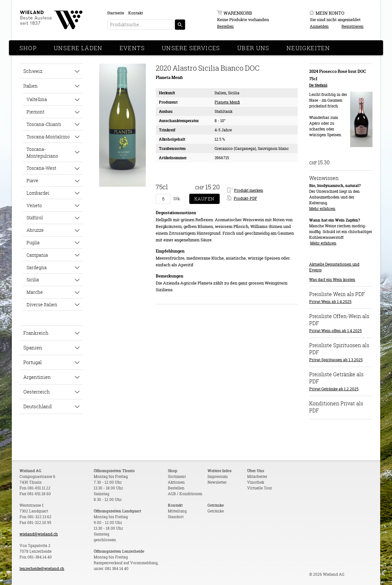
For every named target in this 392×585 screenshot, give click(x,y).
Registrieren (353, 26)
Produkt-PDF (245, 198)
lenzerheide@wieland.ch (42, 569)
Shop (28, 48)
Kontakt (136, 13)
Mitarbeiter (257, 476)
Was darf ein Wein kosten (332, 280)
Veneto (34, 205)
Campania (37, 255)
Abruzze (35, 230)
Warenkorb (238, 13)
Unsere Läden (78, 48)
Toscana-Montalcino (48, 137)
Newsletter (217, 482)
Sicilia (33, 280)
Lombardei (38, 193)
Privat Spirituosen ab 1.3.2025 (336, 360)
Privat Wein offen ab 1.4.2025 (335, 331)
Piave (32, 180)
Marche (35, 292)
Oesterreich (37, 392)
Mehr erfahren (322, 209)
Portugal (32, 362)
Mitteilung (177, 511)
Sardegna (37, 267)
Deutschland (38, 406)
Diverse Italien (42, 304)
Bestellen (225, 26)
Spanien (33, 347)
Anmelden (319, 26)
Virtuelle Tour (260, 488)
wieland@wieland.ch (39, 534)
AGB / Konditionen (185, 494)
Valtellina (37, 99)
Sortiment (177, 476)
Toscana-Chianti (44, 124)
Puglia (33, 242)
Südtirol (35, 218)
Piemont (35, 112)
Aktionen (176, 482)
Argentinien (37, 377)
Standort (176, 517)
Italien (31, 86)
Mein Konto (330, 13)
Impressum (218, 476)
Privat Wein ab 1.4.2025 (330, 302)
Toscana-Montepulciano (42, 152)
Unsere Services (191, 48)
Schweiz (33, 71)
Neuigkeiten (308, 48)
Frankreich (36, 333)
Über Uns (253, 48)
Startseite (116, 13)
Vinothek (256, 482)
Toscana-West (41, 168)
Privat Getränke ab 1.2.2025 (334, 389)
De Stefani (318, 85)
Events (132, 48)
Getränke (216, 511)
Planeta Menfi (227, 102)
